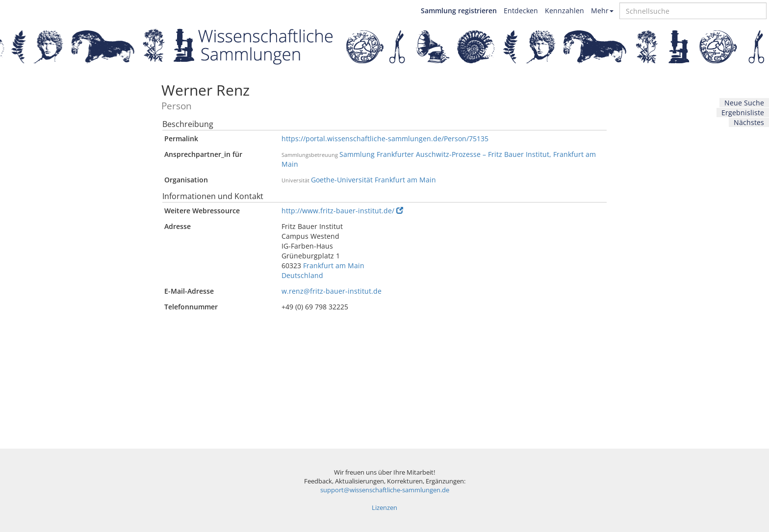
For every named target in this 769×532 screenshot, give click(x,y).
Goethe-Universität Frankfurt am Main (373, 180)
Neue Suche (744, 103)
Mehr (602, 11)
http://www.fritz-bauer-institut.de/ (342, 211)
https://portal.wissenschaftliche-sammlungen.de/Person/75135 (385, 139)
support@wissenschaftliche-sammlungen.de (385, 490)
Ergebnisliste (743, 113)
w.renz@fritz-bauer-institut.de (332, 291)
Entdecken (521, 11)
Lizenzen (384, 508)
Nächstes (749, 122)
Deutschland (302, 275)
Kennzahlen (564, 11)
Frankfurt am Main (334, 266)
